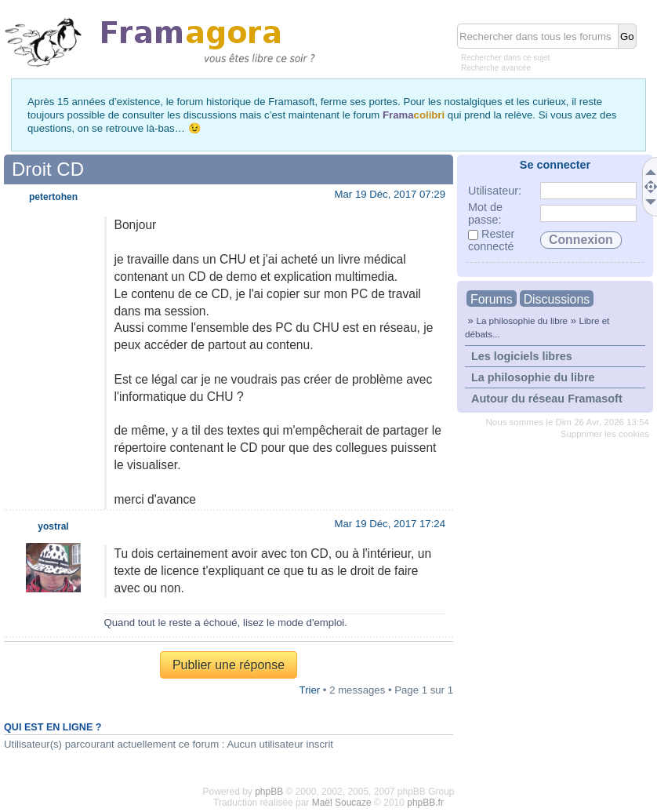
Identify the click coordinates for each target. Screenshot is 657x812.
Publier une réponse (229, 665)
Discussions (557, 299)
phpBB (269, 792)
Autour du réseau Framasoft (547, 399)
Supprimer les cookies (605, 434)
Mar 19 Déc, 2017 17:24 (390, 524)
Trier (310, 690)
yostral (53, 526)
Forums (492, 299)
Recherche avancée (496, 68)
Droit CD (48, 169)
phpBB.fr (425, 803)
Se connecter (555, 165)
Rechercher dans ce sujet (505, 58)
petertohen (53, 197)
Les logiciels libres (522, 356)
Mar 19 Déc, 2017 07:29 (390, 194)
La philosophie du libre (522, 320)
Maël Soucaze (342, 803)
